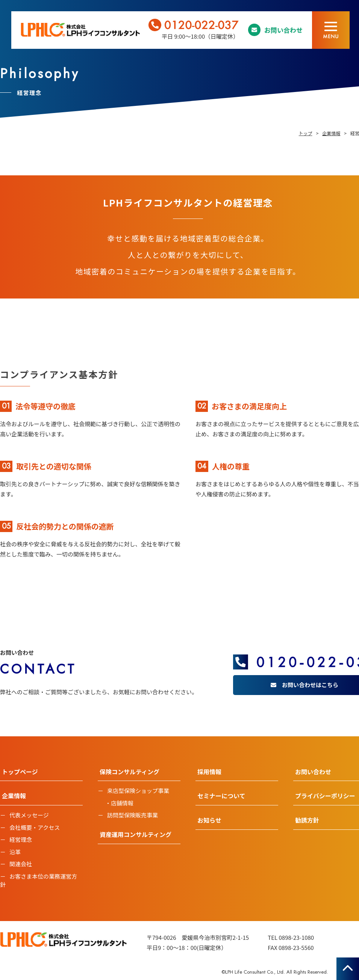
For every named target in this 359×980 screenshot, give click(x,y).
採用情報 (209, 772)
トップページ (20, 772)
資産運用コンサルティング (136, 834)
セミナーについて (221, 796)
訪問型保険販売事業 (133, 815)
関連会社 (21, 864)
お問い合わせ (283, 30)
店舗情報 (122, 803)
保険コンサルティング (130, 772)
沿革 (15, 852)
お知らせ (209, 820)
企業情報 (14, 796)
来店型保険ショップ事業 (138, 791)
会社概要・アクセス (35, 827)
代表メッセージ (29, 815)
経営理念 (21, 839)
